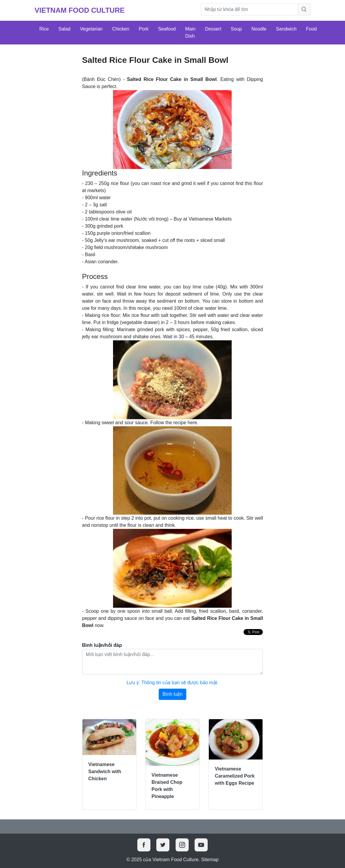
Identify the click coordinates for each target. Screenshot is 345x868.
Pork (144, 29)
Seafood (167, 29)
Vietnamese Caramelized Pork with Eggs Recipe (235, 776)
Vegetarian (91, 29)
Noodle (259, 29)
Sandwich (286, 29)
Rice (44, 29)
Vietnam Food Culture (80, 10)
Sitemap (210, 860)
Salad (65, 29)
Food (311, 29)
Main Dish (190, 32)
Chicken (121, 29)
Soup (236, 29)
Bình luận (173, 694)
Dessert (213, 29)
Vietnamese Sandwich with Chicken (105, 772)
